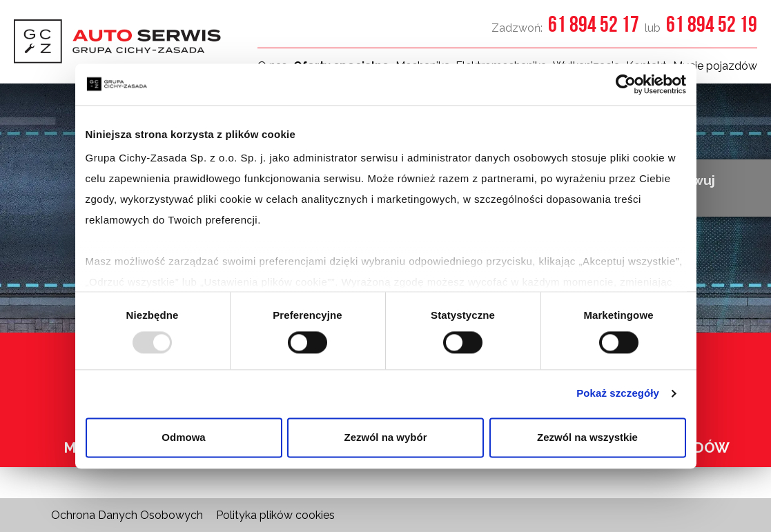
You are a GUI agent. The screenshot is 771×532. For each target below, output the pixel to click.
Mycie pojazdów (715, 66)
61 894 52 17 (594, 24)
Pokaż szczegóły (618, 394)
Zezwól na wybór (385, 437)
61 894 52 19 (712, 24)
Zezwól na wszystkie (587, 437)
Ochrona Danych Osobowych (127, 515)
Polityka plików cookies (275, 515)
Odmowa (183, 437)
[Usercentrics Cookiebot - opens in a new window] (626, 84)
